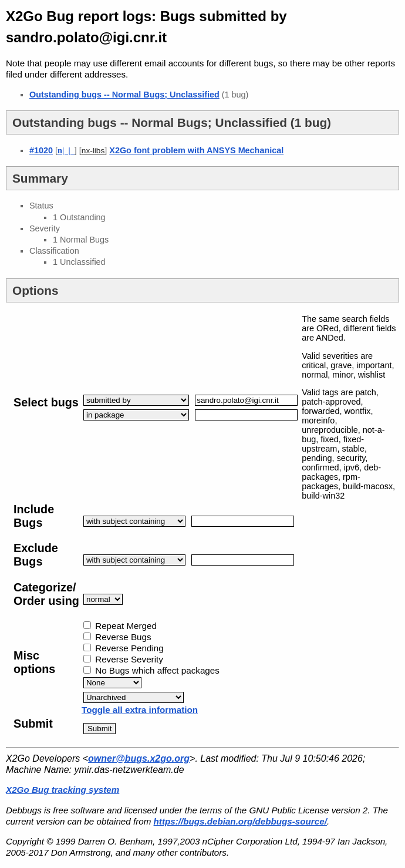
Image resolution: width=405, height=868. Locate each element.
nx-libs (93, 151)
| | (66, 150)
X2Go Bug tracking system (63, 790)
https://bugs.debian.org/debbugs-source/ (240, 821)
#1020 (41, 150)
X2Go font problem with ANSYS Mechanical (196, 150)
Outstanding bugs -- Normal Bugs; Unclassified (124, 95)
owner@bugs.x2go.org (139, 758)
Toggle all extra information (140, 710)
